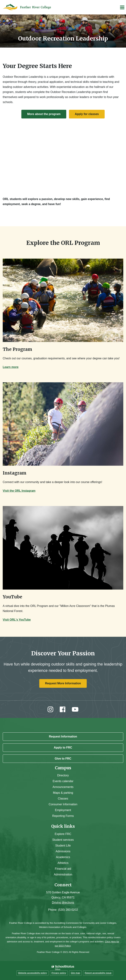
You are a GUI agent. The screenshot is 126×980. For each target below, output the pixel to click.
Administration (63, 874)
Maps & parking (63, 793)
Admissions (63, 851)
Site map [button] (75, 973)
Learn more (11, 367)
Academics (63, 857)
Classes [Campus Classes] (63, 799)
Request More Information (63, 683)
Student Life (63, 846)
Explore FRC (63, 834)
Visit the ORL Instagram (19, 491)
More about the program (44, 114)
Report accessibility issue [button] (98, 973)
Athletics (63, 863)
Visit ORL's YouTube (17, 620)
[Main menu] (122, 7)
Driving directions (63, 903)
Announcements (63, 787)
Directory (63, 775)
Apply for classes (87, 114)
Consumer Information (63, 804)
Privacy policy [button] (59, 973)
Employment (63, 810)
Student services (63, 840)
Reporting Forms (63, 816)
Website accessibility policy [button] (32, 973)
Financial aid (63, 869)
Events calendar (63, 781)
